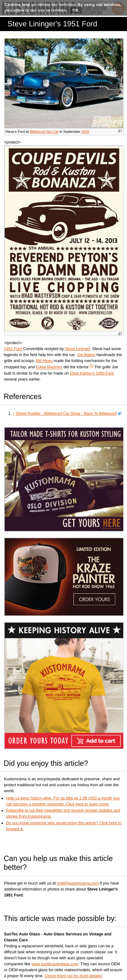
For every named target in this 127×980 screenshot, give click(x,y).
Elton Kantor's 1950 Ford (92, 373)
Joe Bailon (86, 355)
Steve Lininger (77, 349)
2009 (85, 132)
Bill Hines (44, 361)
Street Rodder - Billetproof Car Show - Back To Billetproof (66, 414)
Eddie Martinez (49, 367)
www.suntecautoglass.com (55, 964)
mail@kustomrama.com (78, 883)
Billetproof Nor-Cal (44, 132)
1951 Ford (13, 349)
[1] (92, 365)
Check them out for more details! (73, 976)
